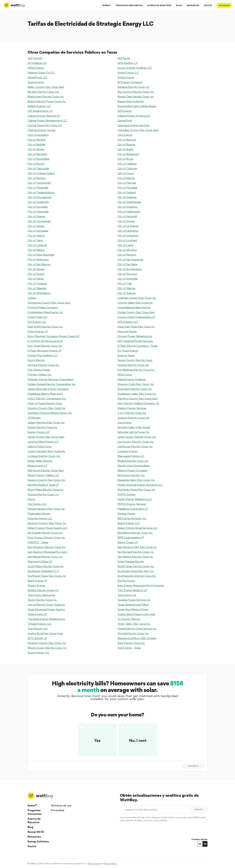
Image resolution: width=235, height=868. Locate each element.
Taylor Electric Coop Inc (42, 600)
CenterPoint (125, 121)
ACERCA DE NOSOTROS (159, 5)
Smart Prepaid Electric (131, 561)
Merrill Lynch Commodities (134, 466)
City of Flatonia (127, 183)
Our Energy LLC (37, 504)
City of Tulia (125, 283)
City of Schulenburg (129, 269)
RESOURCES (193, 5)
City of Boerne (126, 144)
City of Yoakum (127, 293)
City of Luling (125, 245)
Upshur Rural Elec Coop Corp (45, 633)
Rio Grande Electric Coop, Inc (45, 533)
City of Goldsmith (38, 202)
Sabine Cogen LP (128, 542)
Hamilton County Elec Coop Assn (138, 399)
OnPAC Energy (126, 494)
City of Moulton (127, 250)
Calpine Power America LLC (134, 116)
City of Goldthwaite (129, 202)
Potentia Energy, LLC (40, 518)
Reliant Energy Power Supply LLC (47, 528)
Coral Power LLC (38, 317)
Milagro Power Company (132, 470)
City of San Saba (127, 264)
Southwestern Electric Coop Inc (137, 576)
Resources (34, 837)
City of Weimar (126, 288)
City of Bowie (36, 149)
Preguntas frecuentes (35, 812)
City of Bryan (125, 159)
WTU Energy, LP (37, 638)
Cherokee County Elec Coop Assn (138, 130)
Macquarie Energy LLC (131, 456)
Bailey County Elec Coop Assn (46, 87)
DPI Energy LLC (37, 322)
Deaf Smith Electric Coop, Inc (45, 327)
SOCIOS (208, 5)
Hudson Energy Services (132, 408)
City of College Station (41, 173)
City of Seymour (127, 274)
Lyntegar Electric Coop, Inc (44, 456)
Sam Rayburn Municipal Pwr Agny (48, 552)
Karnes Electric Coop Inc (42, 427)
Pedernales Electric (39, 514)
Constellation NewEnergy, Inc (45, 312)
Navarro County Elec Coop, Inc (46, 480)
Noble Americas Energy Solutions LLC (140, 485)
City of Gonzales (38, 207)
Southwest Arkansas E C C (43, 571)
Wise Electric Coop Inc (131, 643)
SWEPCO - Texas (38, 542)
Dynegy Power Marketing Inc (135, 336)
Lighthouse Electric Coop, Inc (135, 446)
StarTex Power (126, 581)
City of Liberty (36, 236)
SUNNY (107, 5)
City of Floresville (38, 188)
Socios (32, 846)
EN (200, 844)
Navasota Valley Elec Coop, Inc (136, 480)
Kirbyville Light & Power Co (133, 432)
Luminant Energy (128, 451)
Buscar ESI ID (36, 832)
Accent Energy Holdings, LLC (135, 68)
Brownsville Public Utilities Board (137, 106)
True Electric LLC (38, 629)
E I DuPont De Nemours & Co (45, 341)
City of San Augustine (130, 260)
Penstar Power (126, 514)
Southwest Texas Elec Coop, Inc (47, 576)
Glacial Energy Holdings (132, 379)
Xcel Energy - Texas (129, 648)
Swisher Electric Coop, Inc (43, 590)
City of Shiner (36, 279)
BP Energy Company (130, 82)
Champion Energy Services (134, 125)
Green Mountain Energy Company (48, 389)
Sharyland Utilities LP (40, 561)
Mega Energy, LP (38, 466)
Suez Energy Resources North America (141, 585)
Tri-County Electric (129, 619)
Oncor (31, 499)
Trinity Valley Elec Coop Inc (134, 624)
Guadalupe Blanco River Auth (45, 394)
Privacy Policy (110, 864)
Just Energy (125, 422)
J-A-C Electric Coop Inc (132, 413)
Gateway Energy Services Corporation (51, 379)
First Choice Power (39, 370)
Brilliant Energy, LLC (39, 106)
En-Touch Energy (128, 351)
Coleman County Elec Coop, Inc (137, 298)
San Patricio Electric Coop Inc (135, 557)
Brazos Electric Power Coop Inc (47, 101)
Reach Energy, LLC (129, 523)
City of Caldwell (127, 164)
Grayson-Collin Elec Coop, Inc (136, 384)
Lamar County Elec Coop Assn (46, 437)
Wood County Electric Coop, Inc (47, 648)
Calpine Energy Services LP (44, 116)
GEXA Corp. (125, 375)
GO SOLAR (224, 5)
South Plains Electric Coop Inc (46, 566)
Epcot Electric (36, 360)
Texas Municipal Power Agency (46, 609)
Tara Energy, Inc (127, 595)
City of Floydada (127, 188)
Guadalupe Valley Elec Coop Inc (137, 394)
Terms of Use (94, 864)
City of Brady (125, 149)
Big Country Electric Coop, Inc (136, 92)
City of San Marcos (39, 264)
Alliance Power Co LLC (41, 73)
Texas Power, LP (37, 614)
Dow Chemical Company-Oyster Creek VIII (54, 336)
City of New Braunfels (41, 255)
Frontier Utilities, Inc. (40, 375)
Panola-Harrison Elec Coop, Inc (46, 509)
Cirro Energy (125, 135)
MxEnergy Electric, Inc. (131, 475)
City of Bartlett (37, 140)
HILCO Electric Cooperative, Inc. (47, 399)
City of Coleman (127, 168)
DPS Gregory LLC (128, 322)
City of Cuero (126, 173)
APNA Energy (36, 68)
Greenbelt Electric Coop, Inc (135, 389)
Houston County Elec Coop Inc (47, 408)
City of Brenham (37, 154)
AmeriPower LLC (38, 77)
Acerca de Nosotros (34, 820)
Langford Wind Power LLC (43, 442)
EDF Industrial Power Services (135, 341)
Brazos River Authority (131, 101)
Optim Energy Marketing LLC (135, 499)
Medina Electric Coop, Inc (133, 461)
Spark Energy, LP (37, 581)
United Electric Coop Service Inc (137, 629)
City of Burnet (36, 164)
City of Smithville (128, 279)
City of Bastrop (127, 140)
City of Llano (35, 240)
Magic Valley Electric (40, 461)
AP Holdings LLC (37, 63)
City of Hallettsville (129, 212)
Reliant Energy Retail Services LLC (138, 528)
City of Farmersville (39, 183)
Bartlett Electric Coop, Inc (43, 92)
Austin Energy (36, 82)
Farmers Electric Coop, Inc (43, 365)
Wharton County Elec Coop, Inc (47, 643)
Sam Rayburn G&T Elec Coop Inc (137, 547)
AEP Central (35, 58)
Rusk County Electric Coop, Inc (46, 538)
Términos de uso (61, 805)
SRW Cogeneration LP (131, 538)
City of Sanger (36, 269)
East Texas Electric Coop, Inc (45, 346)
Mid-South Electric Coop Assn (46, 470)
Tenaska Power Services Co (134, 600)
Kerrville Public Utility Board (134, 427)
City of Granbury (128, 207)
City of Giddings (127, 197)
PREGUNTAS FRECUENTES (129, 5)
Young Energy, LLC (39, 653)
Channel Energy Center (42, 130)
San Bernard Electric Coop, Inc (136, 552)
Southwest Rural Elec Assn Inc (136, 571)
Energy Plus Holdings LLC (43, 355)
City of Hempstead (39, 221)
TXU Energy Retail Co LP (132, 590)
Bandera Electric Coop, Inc (133, 87)
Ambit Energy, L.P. (128, 73)
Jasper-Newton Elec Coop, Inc (46, 422)
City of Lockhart (127, 240)
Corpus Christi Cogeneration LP (136, 317)
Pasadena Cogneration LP (133, 509)
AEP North (124, 58)
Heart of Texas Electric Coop (45, 403)
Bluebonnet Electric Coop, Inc (46, 97)
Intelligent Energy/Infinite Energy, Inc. (50, 413)
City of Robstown (38, 260)
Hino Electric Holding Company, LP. (138, 403)
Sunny (32, 805)
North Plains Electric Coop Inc (46, 490)
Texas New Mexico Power (133, 609)
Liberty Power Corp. (40, 446)
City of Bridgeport (128, 154)
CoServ (32, 298)
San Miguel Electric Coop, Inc (45, 557)
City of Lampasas (38, 231)
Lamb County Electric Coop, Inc (137, 437)
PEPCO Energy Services (132, 504)
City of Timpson (37, 283)
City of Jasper (36, 226)
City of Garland (127, 192)
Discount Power (127, 331)
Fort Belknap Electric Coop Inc (136, 370)
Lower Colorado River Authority (46, 451)
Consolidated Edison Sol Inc (134, 307)
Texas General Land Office (133, 605)
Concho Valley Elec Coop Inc (135, 303)
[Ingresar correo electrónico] (156, 810)
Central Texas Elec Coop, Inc (45, 125)
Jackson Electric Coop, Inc (134, 418)
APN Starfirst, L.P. (128, 63)
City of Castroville (38, 168)
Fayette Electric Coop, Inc (133, 365)
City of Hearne (36, 216)
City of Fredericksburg (41, 192)
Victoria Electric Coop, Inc (133, 633)
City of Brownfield (38, 159)
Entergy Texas (126, 355)
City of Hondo (126, 221)
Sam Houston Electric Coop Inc (47, 547)
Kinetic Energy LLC (39, 432)
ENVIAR (198, 809)
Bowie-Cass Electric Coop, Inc (136, 97)
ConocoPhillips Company (43, 307)
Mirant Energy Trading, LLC (43, 475)
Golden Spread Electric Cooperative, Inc (52, 384)
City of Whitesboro (39, 293)
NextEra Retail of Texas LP (43, 485)
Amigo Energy (126, 77)
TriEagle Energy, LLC (40, 624)
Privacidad (57, 810)
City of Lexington (128, 231)
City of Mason (36, 250)
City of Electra (126, 178)
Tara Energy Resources (41, 595)
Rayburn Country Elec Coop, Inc (47, 523)
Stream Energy (36, 585)
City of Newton (127, 255)
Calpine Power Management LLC (47, 121)
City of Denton (37, 178)
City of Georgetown (40, 197)
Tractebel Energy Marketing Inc (46, 619)
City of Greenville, (38, 212)
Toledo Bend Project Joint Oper (136, 614)
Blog (30, 827)
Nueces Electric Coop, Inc (43, 494)
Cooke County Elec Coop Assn (136, 312)
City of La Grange (128, 226)
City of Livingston (128, 236)
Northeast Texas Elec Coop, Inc (136, 490)
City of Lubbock (37, 245)
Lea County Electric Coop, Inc (135, 442)
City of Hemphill (127, 216)
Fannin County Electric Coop (135, 360)
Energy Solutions (38, 841)
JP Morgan (34, 418)
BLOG (179, 5)
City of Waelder (37, 288)
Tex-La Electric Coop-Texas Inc (46, 605)
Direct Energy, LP (38, 331)
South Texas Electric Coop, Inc (136, 566)
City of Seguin (36, 274)
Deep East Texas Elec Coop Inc (136, 327)
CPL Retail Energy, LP (40, 111)
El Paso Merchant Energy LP (45, 351)
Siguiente (193, 766)
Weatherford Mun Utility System (137, 638)
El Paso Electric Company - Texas (138, 346)
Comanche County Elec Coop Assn (49, 303)
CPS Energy (125, 111)
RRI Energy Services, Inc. (132, 518)
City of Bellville (36, 144)
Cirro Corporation (38, 135)
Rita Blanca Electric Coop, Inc (135, 533)
